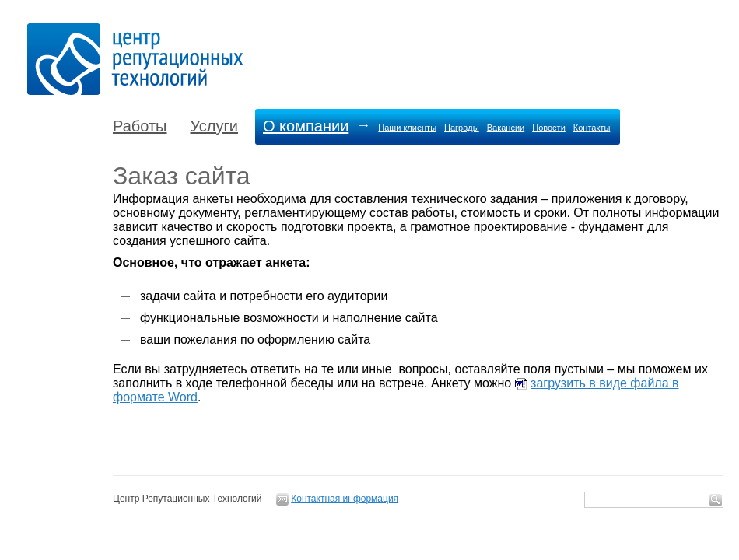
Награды (462, 128)
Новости (549, 128)
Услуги (214, 126)
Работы (140, 126)
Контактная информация (345, 499)
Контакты (592, 128)
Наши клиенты (407, 128)
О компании (306, 126)
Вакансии (506, 128)
